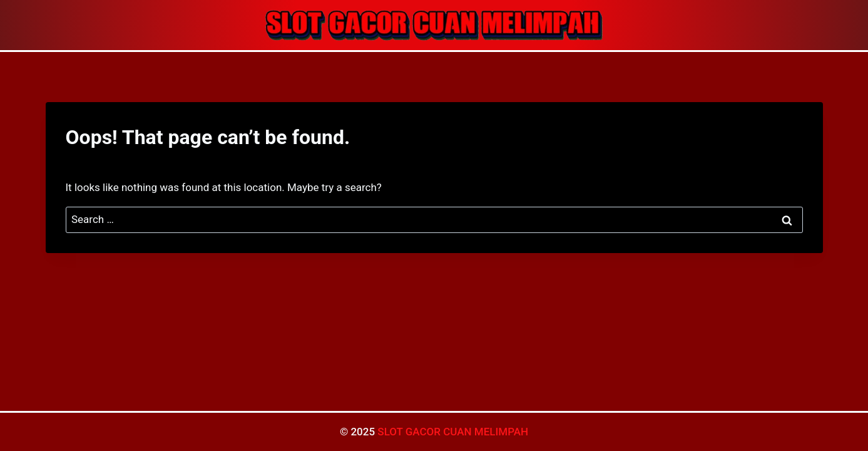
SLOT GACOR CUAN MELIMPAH (453, 432)
